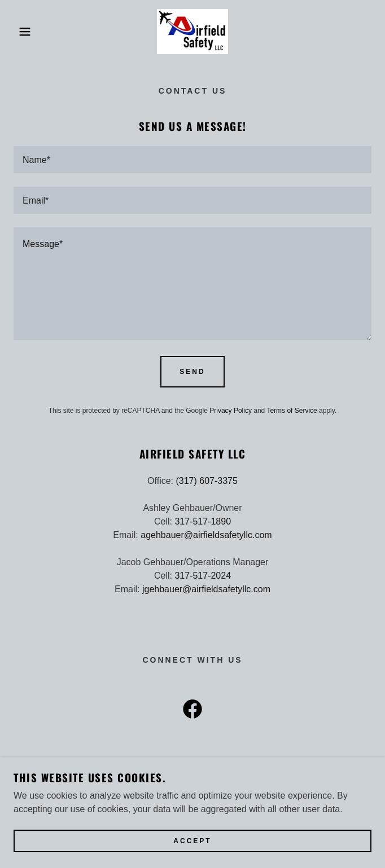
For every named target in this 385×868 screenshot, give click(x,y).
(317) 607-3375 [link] (206, 481)
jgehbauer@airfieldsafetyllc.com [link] (206, 589)
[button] (25, 32)
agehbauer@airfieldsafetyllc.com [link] (206, 535)
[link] (193, 32)
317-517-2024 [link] (203, 576)
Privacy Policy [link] (231, 411)
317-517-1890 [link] (203, 521)
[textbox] (193, 160)
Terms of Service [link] (292, 411)
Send (192, 372)
